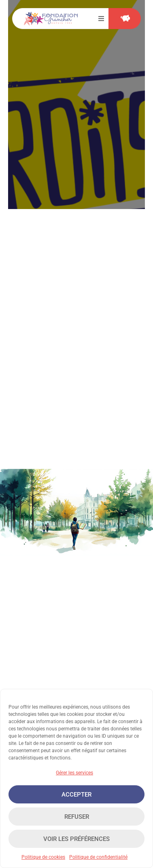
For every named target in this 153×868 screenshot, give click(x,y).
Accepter (76, 795)
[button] (101, 19)
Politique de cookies (43, 857)
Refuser (77, 817)
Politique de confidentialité (98, 857)
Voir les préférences (76, 839)
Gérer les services (74, 773)
